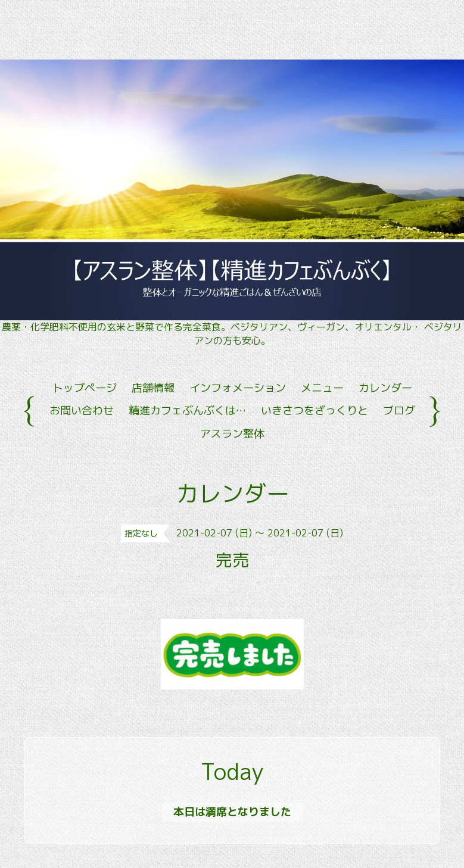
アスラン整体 (232, 434)
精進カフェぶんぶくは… (187, 410)
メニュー (322, 388)
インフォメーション (238, 388)
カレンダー (385, 388)
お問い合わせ (82, 410)
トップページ (85, 388)
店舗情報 (153, 388)
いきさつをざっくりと (314, 410)
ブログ (399, 410)
